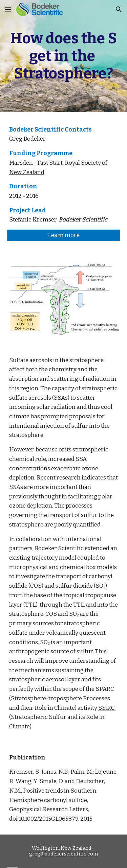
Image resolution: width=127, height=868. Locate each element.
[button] (8, 9)
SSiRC (107, 708)
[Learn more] (64, 236)
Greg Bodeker (27, 139)
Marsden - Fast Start (36, 163)
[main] (64, 56)
